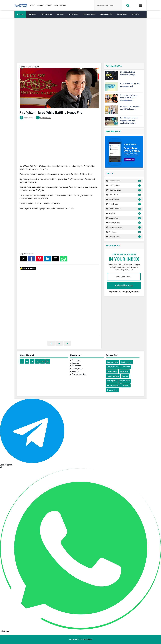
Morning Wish (125, 218)
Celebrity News (106, 14)
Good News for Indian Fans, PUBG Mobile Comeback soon (129, 98)
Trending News (125, 237)
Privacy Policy (78, 369)
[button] (23, 259)
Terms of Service (79, 374)
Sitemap (75, 371)
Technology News (125, 227)
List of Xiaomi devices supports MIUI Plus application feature (129, 121)
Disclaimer (76, 366)
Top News (32, 14)
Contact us (76, 360)
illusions (125, 214)
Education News (89, 14)
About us (75, 363)
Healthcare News (125, 209)
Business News (125, 181)
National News (46, 14)
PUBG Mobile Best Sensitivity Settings (128, 73)
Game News (125, 195)
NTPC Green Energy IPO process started (130, 85)
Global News (73, 14)
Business (60, 14)
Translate (135, 14)
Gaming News (122, 14)
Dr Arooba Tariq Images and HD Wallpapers (130, 108)
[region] (80, 42)
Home (20, 14)
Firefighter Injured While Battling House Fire (51, 113)
